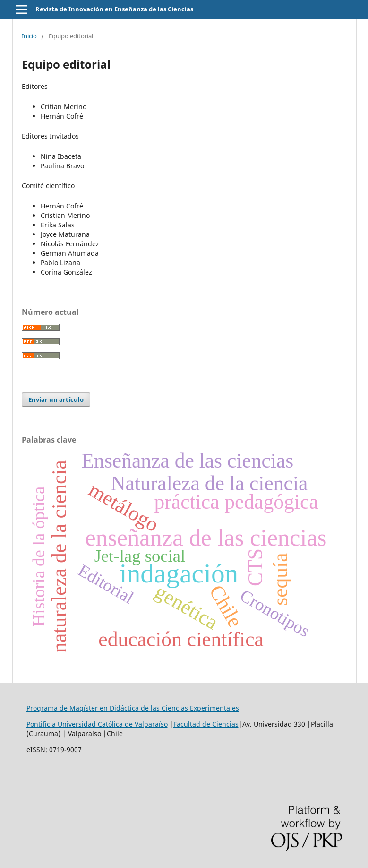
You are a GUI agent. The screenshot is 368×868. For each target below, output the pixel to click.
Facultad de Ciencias (206, 724)
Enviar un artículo (56, 399)
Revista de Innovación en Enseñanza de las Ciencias (114, 9)
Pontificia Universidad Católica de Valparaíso (97, 724)
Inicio (29, 36)
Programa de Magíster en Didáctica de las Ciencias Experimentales (133, 708)
